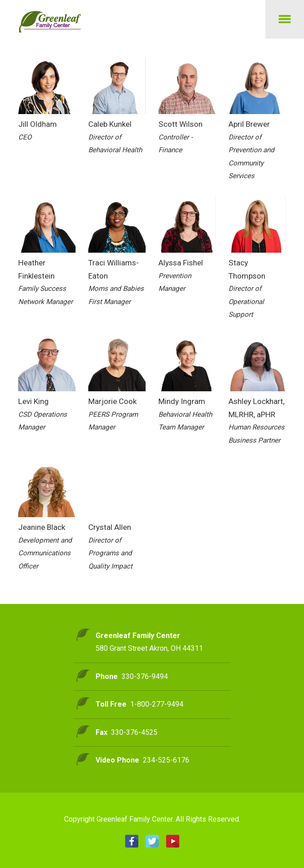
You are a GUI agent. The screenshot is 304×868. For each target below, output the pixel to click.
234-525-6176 (166, 760)
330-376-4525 (134, 732)
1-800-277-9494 (157, 704)
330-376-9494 (145, 676)
